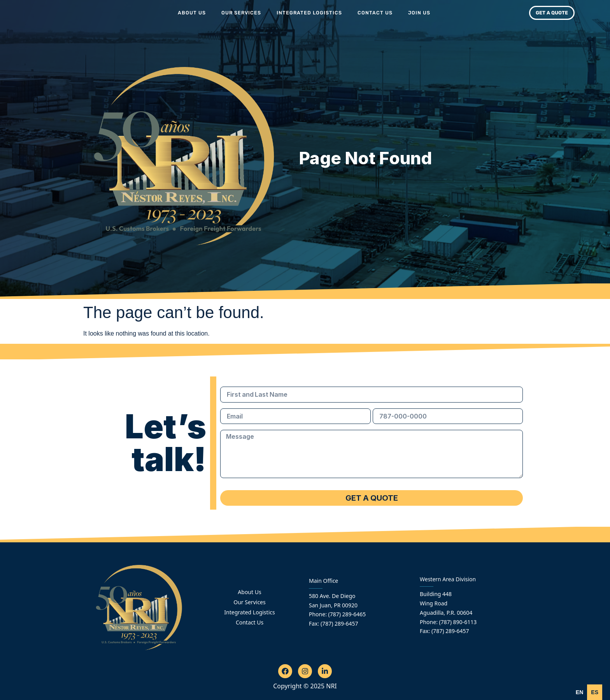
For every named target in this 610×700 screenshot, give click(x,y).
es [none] (595, 692)
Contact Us (375, 13)
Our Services (241, 13)
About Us (192, 13)
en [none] (579, 692)
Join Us (419, 13)
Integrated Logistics (309, 13)
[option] (595, 692)
